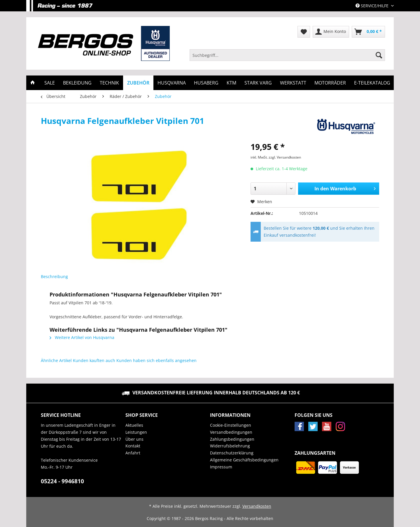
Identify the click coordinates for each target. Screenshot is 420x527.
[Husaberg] (206, 83)
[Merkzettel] (304, 32)
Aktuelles (134, 425)
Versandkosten (257, 506)
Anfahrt (133, 453)
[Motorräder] (330, 83)
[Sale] (50, 83)
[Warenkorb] (368, 32)
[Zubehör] (138, 83)
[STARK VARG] (258, 83)
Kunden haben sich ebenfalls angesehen (156, 360)
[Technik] (109, 83)
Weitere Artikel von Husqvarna (82, 337)
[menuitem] (287, 58)
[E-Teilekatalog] (372, 83)
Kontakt (133, 446)
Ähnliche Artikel (56, 360)
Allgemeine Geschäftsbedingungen (244, 460)
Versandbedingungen (231, 432)
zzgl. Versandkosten (285, 157)
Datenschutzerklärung (232, 453)
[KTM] (231, 83)
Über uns (134, 439)
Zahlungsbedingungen (232, 439)
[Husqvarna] (172, 83)
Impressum (221, 467)
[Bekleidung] (77, 83)
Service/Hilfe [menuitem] (373, 6)
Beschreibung (54, 276)
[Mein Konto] (331, 32)
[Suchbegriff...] (287, 55)
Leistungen (136, 432)
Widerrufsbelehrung (230, 446)
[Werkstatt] (293, 83)
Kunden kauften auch (94, 360)
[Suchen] (379, 55)
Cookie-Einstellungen (231, 425)
